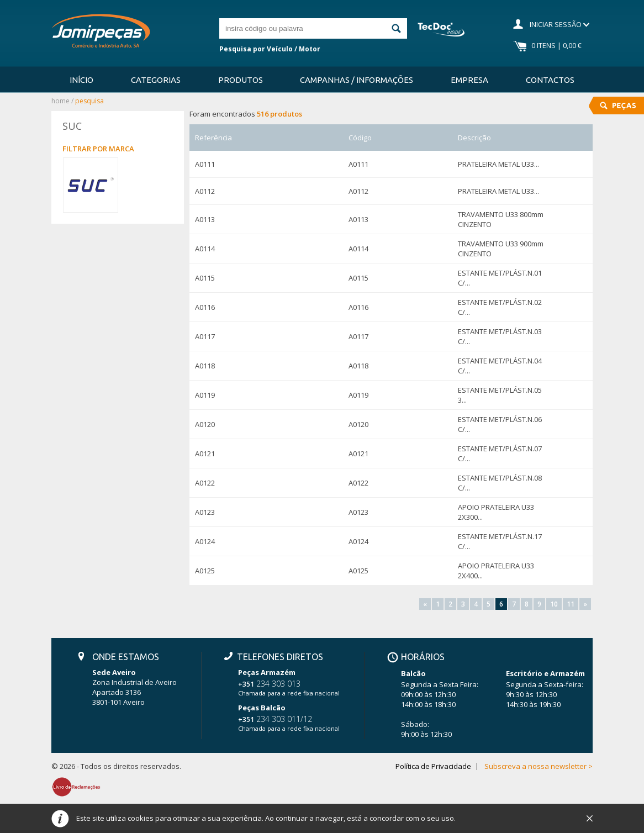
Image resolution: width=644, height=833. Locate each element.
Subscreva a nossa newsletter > (539, 766)
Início (81, 80)
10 (554, 604)
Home (60, 101)
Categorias (156, 80)
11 (571, 604)
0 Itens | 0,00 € (556, 45)
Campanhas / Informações (357, 80)
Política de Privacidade (433, 766)
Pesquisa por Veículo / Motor (270, 49)
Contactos (550, 80)
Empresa (469, 80)
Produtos (241, 80)
